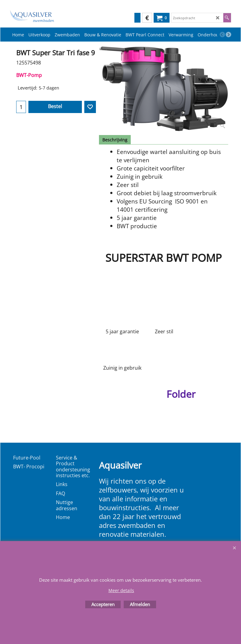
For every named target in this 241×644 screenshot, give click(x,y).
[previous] (222, 35)
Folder (181, 394)
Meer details (121, 590)
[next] (228, 35)
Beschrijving (115, 140)
